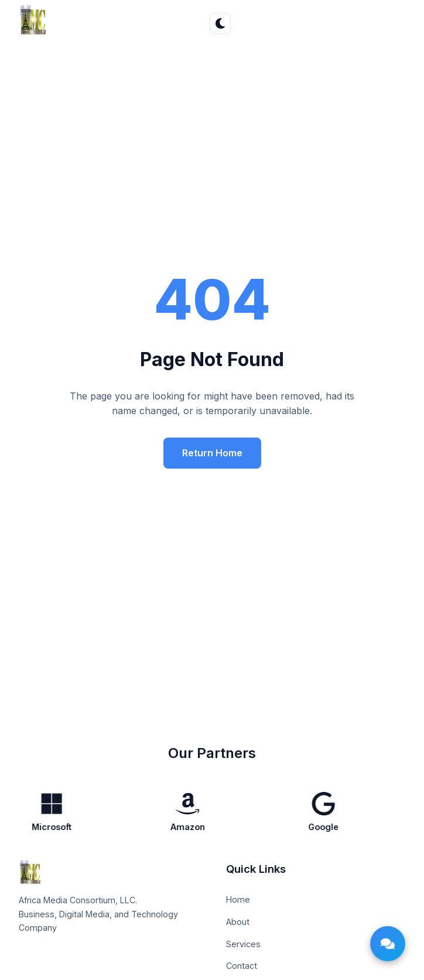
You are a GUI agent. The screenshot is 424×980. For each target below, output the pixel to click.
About (238, 922)
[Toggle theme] (220, 23)
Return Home (212, 453)
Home (238, 899)
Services (243, 944)
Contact (242, 966)
